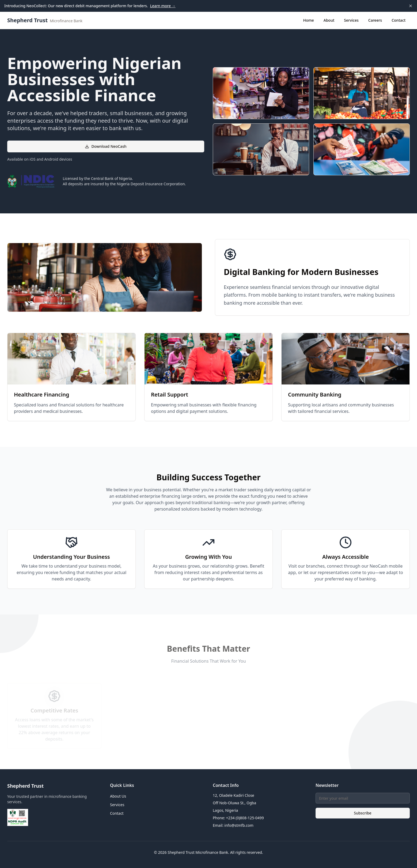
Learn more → (163, 6)
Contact (399, 20)
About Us (118, 796)
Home (308, 20)
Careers (375, 20)
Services (351, 20)
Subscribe (363, 813)
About (329, 20)
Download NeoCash (106, 146)
